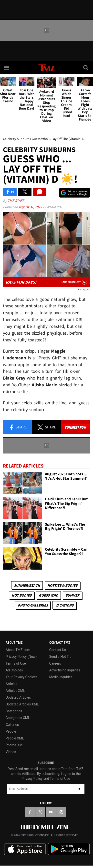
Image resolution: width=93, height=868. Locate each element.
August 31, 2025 (31, 207)
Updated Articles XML (22, 704)
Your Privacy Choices (22, 677)
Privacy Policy (32, 779)
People (11, 731)
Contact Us (58, 650)
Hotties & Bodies (62, 585)
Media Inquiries (61, 677)
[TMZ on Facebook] (30, 812)
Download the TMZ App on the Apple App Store (25, 849)
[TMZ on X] (40, 812)
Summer (72, 595)
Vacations (64, 605)
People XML (15, 738)
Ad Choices (14, 670)
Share (18, 427)
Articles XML (15, 691)
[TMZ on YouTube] (51, 812)
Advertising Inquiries (65, 670)
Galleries (12, 725)
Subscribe (80, 789)
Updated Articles (18, 697)
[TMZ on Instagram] (61, 812)
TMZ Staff (16, 201)
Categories (14, 711)
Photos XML (15, 745)
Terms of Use (16, 663)
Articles (11, 684)
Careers (55, 663)
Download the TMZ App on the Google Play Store (69, 849)
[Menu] (7, 68)
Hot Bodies (22, 595)
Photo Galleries (33, 605)
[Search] (86, 68)
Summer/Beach (27, 585)
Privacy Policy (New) (21, 657)
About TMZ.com (18, 650)
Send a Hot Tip (60, 657)
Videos (11, 752)
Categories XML (18, 718)
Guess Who (48, 595)
